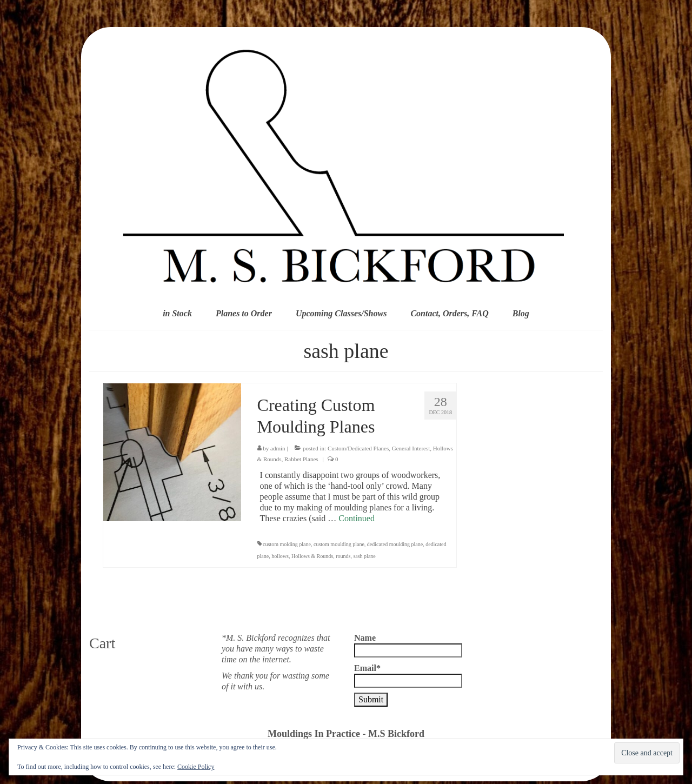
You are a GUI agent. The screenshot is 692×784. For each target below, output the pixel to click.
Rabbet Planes (301, 459)
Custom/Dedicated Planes (358, 448)
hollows (280, 556)
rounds (343, 556)
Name (408, 645)
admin (278, 448)
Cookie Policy (196, 767)
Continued (357, 518)
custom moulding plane (339, 544)
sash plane (364, 556)
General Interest (411, 448)
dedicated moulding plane (395, 544)
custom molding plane (287, 544)
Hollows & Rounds (312, 556)
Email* (408, 676)
